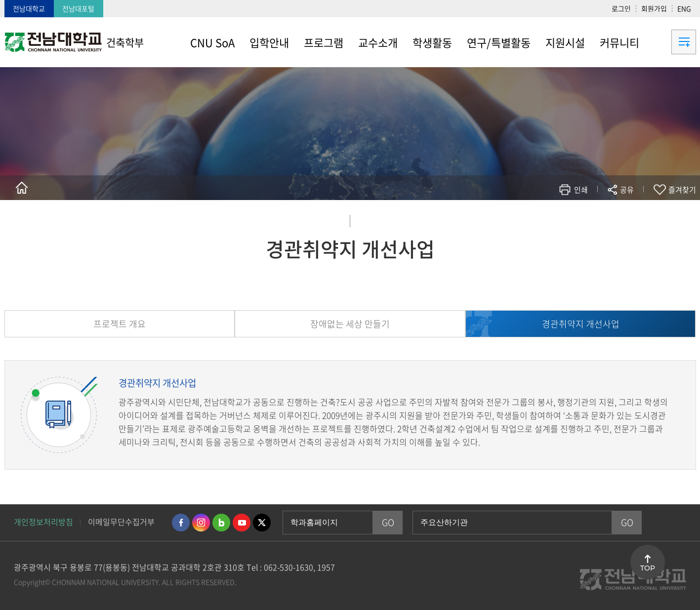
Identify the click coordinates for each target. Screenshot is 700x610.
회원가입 (654, 8)
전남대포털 (78, 8)
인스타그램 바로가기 (201, 523)
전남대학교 (29, 8)
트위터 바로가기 (262, 523)
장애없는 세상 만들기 (350, 324)
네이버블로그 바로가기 (221, 523)
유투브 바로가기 (242, 523)
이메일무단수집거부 (121, 522)
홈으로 (22, 188)
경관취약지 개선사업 (581, 324)
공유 (627, 190)
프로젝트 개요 (120, 324)
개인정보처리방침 (43, 522)
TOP (648, 568)
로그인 (621, 8)
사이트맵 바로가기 (671, 42)
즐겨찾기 (682, 190)
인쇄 (581, 190)
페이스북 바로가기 (181, 523)
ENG (684, 8)
